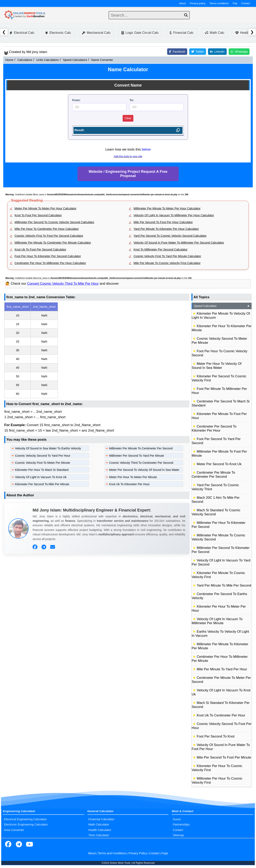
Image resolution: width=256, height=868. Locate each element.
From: (76, 100)
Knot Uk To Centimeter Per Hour (221, 715)
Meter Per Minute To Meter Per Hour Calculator (46, 208)
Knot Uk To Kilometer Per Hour (129, 484)
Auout (177, 819)
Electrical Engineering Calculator (25, 819)
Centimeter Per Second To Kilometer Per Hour (214, 428)
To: (132, 100)
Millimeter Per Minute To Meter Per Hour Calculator (167, 208)
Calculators (25, 60)
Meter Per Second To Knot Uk (219, 464)
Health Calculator (100, 830)
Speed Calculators (75, 60)
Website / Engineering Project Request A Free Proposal (128, 174)
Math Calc (215, 33)
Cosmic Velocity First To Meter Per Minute (42, 463)
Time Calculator (99, 835)
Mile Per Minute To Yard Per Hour (222, 669)
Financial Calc (182, 33)
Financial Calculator (101, 819)
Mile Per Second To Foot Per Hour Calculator (163, 222)
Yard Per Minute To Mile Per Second (224, 585)
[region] (97, 350)
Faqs (165, 853)
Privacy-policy (198, 3)
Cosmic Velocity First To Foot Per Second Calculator (49, 236)
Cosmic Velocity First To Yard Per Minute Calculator (167, 256)
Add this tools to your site (128, 156)
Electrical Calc (22, 33)
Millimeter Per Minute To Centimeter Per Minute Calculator (53, 243)
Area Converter (14, 830)
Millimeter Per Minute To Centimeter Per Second (141, 448)
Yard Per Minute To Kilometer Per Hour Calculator (166, 229)
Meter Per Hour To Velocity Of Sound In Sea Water (217, 366)
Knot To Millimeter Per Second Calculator (161, 249)
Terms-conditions (219, 3)
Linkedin (217, 52)
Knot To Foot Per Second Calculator (38, 215)
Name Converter (102, 60)
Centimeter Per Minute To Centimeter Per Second (213, 475)
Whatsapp (239, 52)
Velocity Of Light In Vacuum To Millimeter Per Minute (217, 621)
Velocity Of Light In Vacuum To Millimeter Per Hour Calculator (174, 215)
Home (9, 60)
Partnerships (181, 824)
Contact (246, 3)
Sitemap (178, 835)
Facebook (177, 52)
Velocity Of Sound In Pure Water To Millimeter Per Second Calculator (179, 243)
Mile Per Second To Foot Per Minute (224, 757)
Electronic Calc (58, 33)
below (146, 149)
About (182, 3)
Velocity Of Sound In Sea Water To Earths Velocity (48, 448)
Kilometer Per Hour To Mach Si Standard (42, 470)
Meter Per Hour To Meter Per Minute (133, 477)
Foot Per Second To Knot (216, 736)
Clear (128, 118)
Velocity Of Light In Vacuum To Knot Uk (41, 477)
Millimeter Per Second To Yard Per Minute (136, 456)
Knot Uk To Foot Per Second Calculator (40, 249)
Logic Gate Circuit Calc (140, 33)
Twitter (198, 52)
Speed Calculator (222, 306)
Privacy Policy (138, 853)
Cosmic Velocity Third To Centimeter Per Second (141, 463)
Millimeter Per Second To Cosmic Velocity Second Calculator (54, 222)
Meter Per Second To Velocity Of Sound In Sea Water (144, 470)
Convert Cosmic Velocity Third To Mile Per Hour (63, 284)
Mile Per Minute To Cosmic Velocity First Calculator (167, 263)
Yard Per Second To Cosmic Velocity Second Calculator (170, 236)
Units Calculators (48, 60)
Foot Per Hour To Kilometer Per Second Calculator (48, 256)
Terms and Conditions (112, 853)
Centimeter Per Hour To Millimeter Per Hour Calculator (50, 263)
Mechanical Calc (96, 33)
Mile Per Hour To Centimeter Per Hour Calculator (47, 229)
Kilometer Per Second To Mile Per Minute (42, 484)
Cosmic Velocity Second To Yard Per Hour (43, 456)
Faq (235, 3)
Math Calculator (99, 824)
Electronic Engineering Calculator (26, 824)
